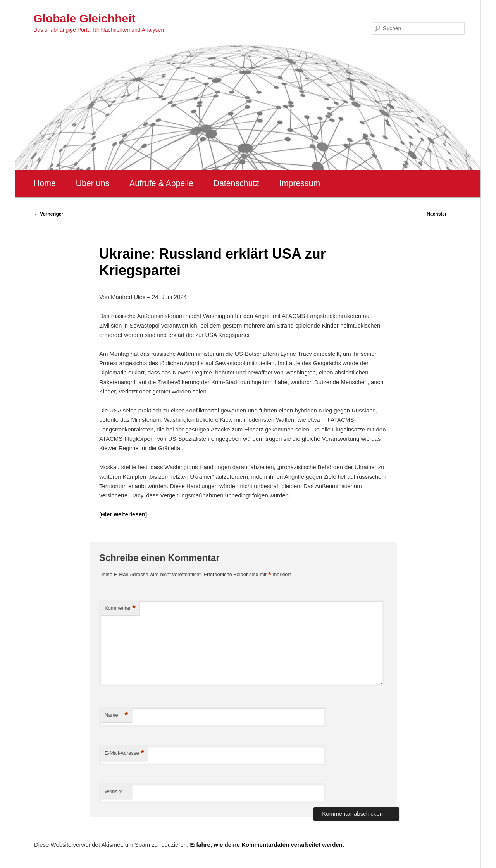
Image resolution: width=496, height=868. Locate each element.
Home (45, 183)
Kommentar (120, 608)
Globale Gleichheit (84, 18)
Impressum (300, 183)
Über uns (93, 183)
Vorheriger (49, 214)
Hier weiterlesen (123, 514)
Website (114, 791)
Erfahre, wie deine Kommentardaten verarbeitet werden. (267, 845)
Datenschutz (236, 183)
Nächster (440, 214)
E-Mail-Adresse (124, 753)
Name (116, 715)
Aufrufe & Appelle (161, 183)
